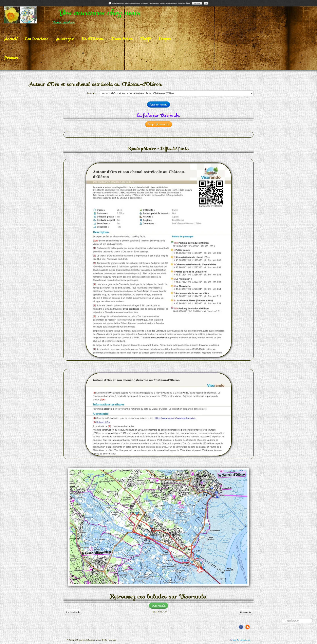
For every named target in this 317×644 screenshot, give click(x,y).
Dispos (165, 39)
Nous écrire (122, 39)
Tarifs (146, 39)
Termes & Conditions (240, 640)
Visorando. (158, 606)
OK (206, 3)
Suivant (245, 612)
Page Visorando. (159, 124)
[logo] (89, 15)
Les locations (37, 39)
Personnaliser (197, 3)
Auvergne (65, 39)
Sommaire (91, 93)
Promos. (11, 58)
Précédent (73, 612)
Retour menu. (159, 105)
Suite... (188, 3)
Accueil (11, 39)
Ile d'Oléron (92, 39)
